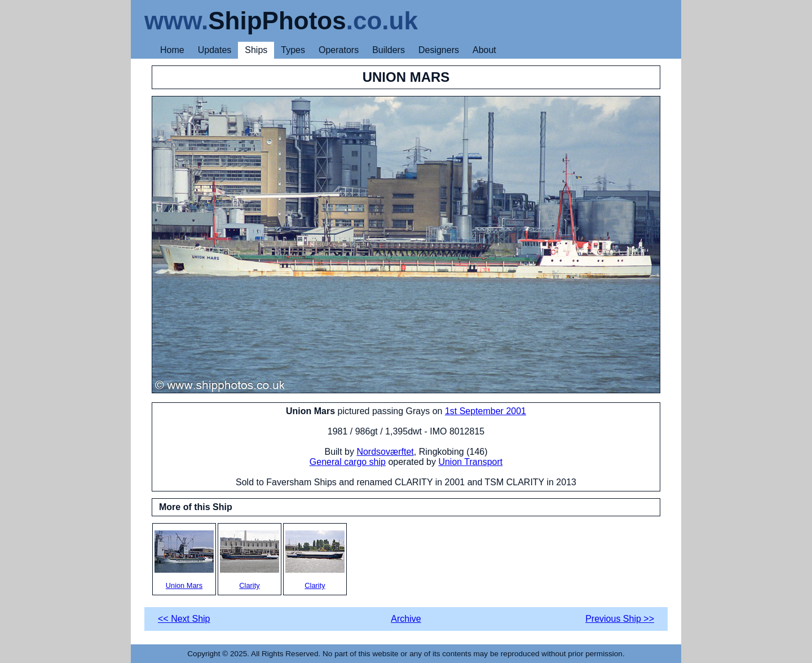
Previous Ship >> (620, 619)
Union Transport (470, 462)
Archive (406, 619)
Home (172, 50)
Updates (215, 50)
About (484, 50)
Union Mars (184, 560)
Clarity (250, 560)
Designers (439, 50)
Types (293, 50)
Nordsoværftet (385, 452)
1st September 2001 (486, 411)
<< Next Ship (184, 619)
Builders (389, 50)
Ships (256, 50)
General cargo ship (348, 462)
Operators (339, 50)
